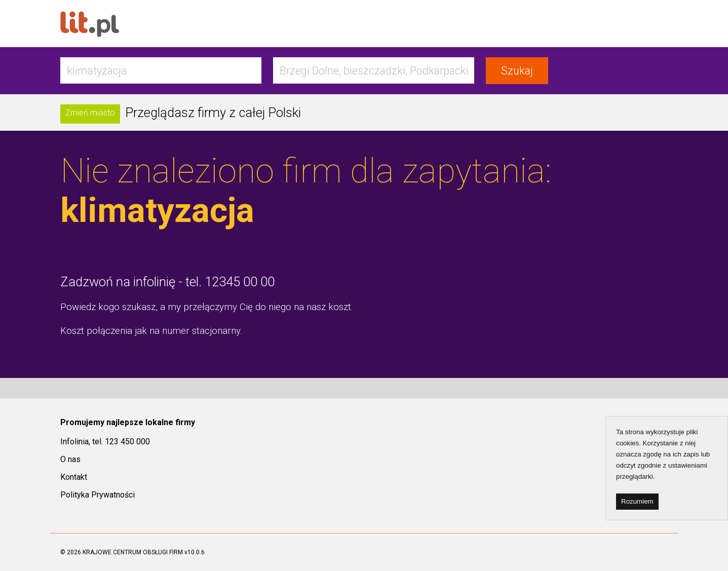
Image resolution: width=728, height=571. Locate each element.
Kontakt (74, 477)
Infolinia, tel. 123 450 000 (105, 442)
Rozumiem (637, 501)
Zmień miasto (90, 113)
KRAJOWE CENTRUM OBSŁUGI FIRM (133, 552)
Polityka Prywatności (98, 495)
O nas (70, 459)
